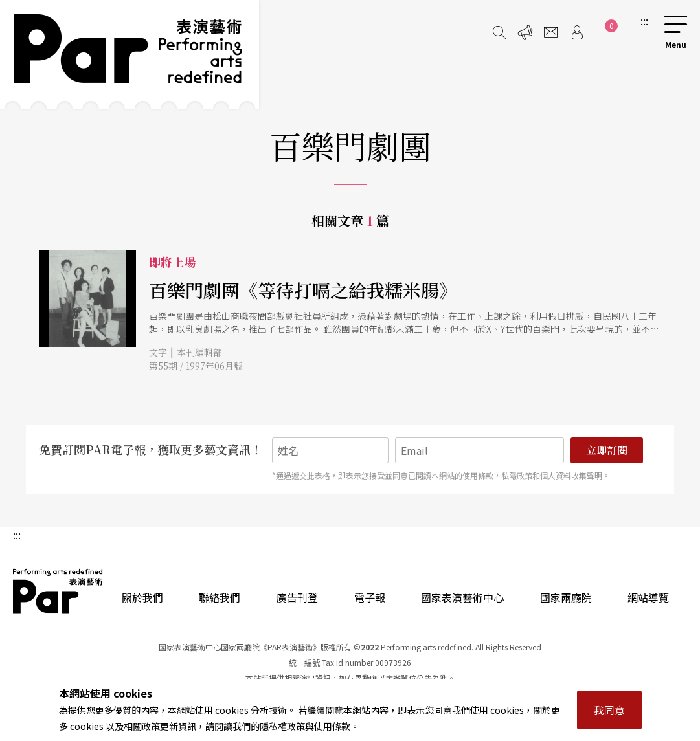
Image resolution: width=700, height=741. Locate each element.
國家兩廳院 (566, 597)
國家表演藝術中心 (462, 597)
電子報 (370, 597)
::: (644, 21)
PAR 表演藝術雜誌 (58, 591)
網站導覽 (648, 597)
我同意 (609, 710)
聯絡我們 (220, 597)
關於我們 (142, 597)
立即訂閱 (607, 450)
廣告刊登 (297, 597)
